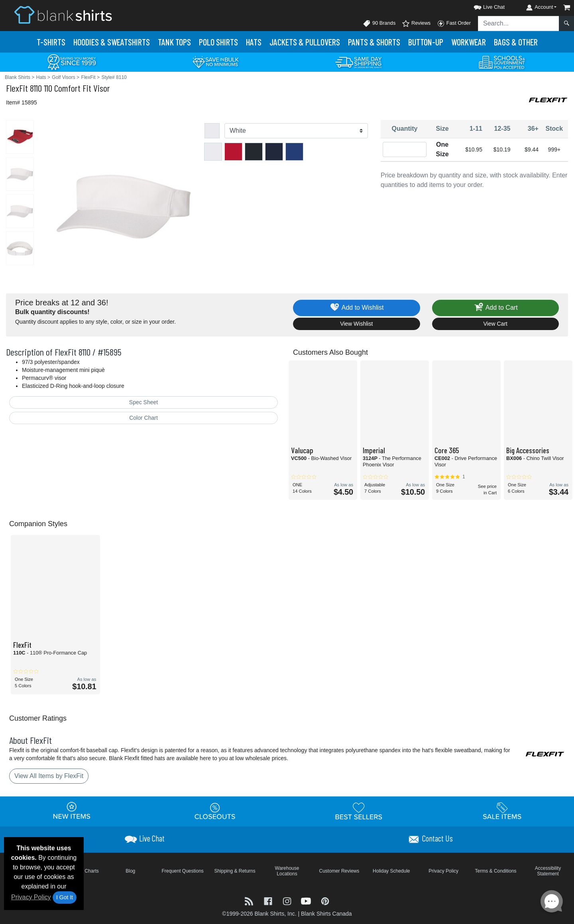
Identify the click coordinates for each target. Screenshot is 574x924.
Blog (130, 871)
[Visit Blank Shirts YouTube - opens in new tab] (307, 901)
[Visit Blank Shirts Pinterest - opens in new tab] (325, 901)
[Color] (296, 131)
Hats (254, 42)
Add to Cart (495, 308)
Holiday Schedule (391, 871)
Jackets (305, 42)
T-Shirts (51, 42)
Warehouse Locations (287, 871)
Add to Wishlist (357, 308)
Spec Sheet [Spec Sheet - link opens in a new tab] (143, 402)
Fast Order (454, 24)
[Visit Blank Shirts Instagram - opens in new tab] (288, 901)
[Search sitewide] (519, 24)
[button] (482, 6)
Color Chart (143, 418)
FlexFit (17, 88)
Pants (374, 42)
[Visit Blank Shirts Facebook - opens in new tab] (269, 901)
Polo (218, 42)
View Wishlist (356, 324)
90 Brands (379, 24)
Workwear (469, 42)
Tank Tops (174, 42)
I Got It (65, 897)
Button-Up (426, 42)
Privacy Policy (31, 897)
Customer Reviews (339, 871)
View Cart (495, 324)
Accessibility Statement (548, 871)
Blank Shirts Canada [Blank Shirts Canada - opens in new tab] (326, 914)
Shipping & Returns (235, 871)
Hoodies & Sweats (112, 42)
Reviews (416, 24)
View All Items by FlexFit (49, 776)
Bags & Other (516, 42)
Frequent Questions (182, 871)
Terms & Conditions (496, 871)
